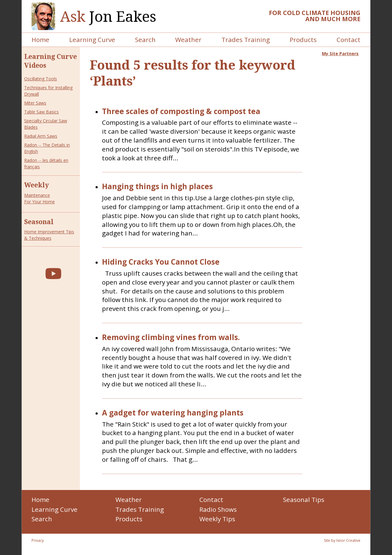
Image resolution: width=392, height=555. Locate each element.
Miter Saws (35, 103)
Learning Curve (92, 40)
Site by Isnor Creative (342, 540)
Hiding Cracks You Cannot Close (161, 262)
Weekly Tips (217, 519)
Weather (188, 40)
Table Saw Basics (41, 112)
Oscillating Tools (41, 79)
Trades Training (246, 40)
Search (145, 40)
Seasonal (39, 222)
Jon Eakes (108, 16)
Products (303, 40)
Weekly (37, 185)
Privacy (38, 540)
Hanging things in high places (157, 187)
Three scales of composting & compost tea (181, 111)
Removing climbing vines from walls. (171, 337)
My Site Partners (340, 54)
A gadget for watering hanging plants (173, 413)
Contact (349, 40)
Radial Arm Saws (41, 136)
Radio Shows (218, 509)
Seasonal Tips (304, 499)
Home (40, 40)
